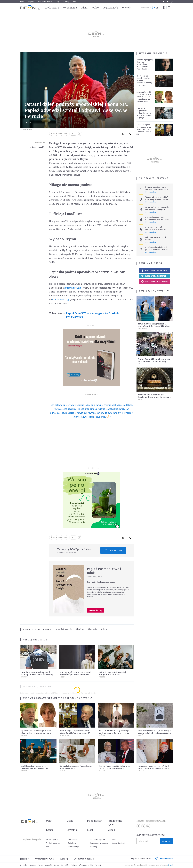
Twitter (168, 2)
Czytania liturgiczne (98, 839)
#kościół (80, 629)
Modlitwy (94, 847)
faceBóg (66, 2)
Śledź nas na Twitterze (154, 276)
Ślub (48, 847)
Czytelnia (72, 830)
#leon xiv (92, 629)
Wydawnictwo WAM (45, 859)
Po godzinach (110, 8)
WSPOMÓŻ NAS (164, 859)
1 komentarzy (151, 242)
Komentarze (70, 8)
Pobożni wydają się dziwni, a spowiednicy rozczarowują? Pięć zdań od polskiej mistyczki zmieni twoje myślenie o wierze (145, 68)
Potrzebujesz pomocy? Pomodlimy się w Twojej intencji (76, 767)
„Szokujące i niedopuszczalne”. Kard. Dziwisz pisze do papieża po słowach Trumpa (153, 768)
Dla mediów (65, 865)
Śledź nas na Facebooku (154, 271)
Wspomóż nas (113, 550)
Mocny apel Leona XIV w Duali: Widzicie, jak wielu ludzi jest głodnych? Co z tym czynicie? (76, 675)
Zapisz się (166, 841)
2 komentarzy (151, 202)
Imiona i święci (73, 847)
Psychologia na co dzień (99, 843)
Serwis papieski (52, 839)
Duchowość (73, 839)
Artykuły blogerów (53, 843)
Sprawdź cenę (95, 610)
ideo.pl (171, 865)
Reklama (74, 865)
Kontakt (56, 865)
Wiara (84, 8)
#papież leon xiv (64, 629)
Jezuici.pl (25, 859)
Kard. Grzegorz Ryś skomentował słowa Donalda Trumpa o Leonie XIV (144, 129)
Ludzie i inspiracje (119, 843)
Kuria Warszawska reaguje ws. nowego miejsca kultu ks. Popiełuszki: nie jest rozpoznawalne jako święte (154, 733)
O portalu (23, 865)
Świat (49, 821)
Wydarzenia (52, 8)
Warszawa (145, 8)
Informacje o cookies (86, 865)
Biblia (22, 2)
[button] (163, 8)
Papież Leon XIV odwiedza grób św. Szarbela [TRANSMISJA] (93, 315)
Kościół (28, 123)
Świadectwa (73, 843)
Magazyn (31, 2)
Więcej (126, 8)
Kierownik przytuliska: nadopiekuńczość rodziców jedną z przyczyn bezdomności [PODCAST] (144, 115)
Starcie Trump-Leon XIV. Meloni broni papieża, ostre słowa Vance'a (115, 767)
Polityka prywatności (45, 865)
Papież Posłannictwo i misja (104, 571)
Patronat (98, 865)
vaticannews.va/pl (73, 288)
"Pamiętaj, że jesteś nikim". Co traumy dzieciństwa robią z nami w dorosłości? (144, 82)
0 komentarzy (151, 192)
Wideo (95, 8)
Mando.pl (64, 859)
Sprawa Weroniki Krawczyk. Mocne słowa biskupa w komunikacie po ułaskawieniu (144, 97)
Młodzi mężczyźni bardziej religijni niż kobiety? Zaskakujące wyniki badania (113, 675)
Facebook (164, 2)
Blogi (57, 2)
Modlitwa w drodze (45, 2)
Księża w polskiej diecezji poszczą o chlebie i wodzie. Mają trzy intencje (157, 250)
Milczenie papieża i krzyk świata (156, 238)
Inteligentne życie (115, 823)
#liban (104, 629)
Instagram (172, 2)
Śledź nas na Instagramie (154, 281)
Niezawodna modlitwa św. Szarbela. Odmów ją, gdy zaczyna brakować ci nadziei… (154, 397)
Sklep (75, 2)
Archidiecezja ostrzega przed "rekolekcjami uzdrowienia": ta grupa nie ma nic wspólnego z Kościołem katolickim (37, 770)
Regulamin (32, 865)
